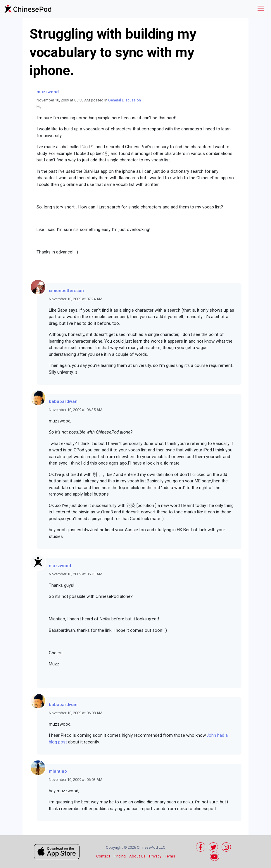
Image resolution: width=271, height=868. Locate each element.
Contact (103, 856)
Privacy (155, 856)
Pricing (120, 856)
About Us (137, 856)
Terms (170, 856)
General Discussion (125, 100)
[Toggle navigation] (261, 9)
